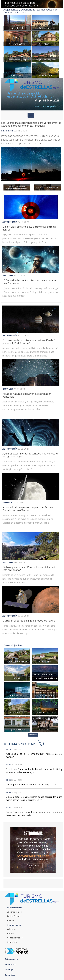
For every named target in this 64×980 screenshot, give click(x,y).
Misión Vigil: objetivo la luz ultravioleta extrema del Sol (29, 228)
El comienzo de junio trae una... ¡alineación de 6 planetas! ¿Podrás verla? (29, 342)
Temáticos (11, 975)
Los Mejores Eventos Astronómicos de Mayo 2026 (31, 785)
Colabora (11, 934)
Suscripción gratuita (47, 106)
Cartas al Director (15, 938)
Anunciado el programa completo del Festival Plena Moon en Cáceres (28, 509)
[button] (7, 373)
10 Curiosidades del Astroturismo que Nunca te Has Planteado (29, 282)
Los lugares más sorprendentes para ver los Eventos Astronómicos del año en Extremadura (31, 124)
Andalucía (11, 964)
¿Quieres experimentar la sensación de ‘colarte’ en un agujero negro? (31, 455)
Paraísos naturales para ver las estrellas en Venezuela (27, 395)
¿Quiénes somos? (15, 912)
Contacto (11, 920)
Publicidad (12, 929)
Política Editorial (14, 916)
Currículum (12, 942)
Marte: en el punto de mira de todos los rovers (29, 621)
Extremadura (12, 959)
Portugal (10, 970)
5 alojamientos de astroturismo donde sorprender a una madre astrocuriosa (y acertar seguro (34, 798)
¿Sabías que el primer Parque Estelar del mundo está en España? (29, 569)
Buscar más (33, 735)
